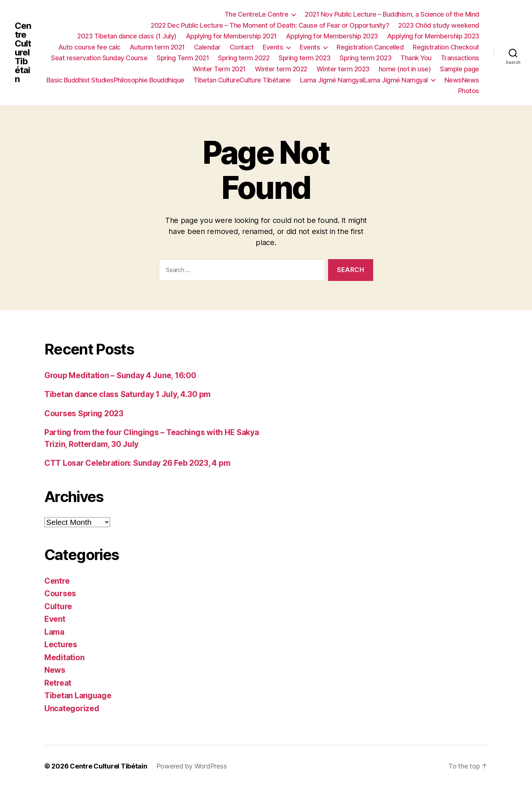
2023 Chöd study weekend (439, 25)
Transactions (460, 58)
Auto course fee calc (89, 47)
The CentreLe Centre (257, 14)
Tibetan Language (78, 696)
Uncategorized (72, 708)
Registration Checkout (446, 47)
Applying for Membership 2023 (332, 36)
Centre (57, 581)
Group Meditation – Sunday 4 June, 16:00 (120, 375)
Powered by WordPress (192, 766)
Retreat (58, 683)
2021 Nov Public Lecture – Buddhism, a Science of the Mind (392, 14)
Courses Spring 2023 (84, 413)
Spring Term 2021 (183, 58)
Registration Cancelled (370, 47)
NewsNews (462, 80)
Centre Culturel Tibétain (23, 52)
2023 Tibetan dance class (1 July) (127, 36)
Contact (242, 47)
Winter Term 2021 (219, 69)
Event (55, 619)
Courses (60, 593)
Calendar (207, 47)
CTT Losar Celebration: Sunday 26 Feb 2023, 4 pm (137, 463)
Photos (469, 91)
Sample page (460, 69)
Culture (58, 606)
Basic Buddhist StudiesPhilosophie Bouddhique (115, 80)
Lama (54, 632)
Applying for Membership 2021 (231, 36)
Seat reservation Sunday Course (99, 58)
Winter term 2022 (281, 69)
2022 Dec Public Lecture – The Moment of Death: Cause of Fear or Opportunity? (270, 25)
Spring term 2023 (304, 58)
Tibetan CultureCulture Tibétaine (242, 80)
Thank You (416, 58)
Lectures (61, 644)
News (55, 670)
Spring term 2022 (244, 58)
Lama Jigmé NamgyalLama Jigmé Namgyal (364, 80)
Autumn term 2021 (157, 47)
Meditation (64, 657)
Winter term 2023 (343, 69)
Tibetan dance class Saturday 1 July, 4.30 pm (127, 394)
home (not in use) (405, 69)
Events (273, 47)
